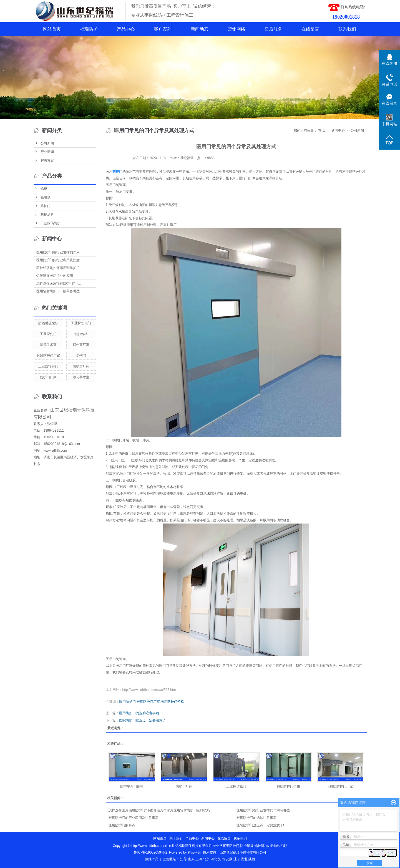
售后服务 (273, 29)
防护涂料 (47, 215)
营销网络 (237, 29)
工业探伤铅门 (81, 323)
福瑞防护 (89, 29)
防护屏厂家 (81, 366)
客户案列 (163, 29)
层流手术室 (48, 345)
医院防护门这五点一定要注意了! (143, 720)
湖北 (244, 859)
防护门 (46, 206)
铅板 (44, 189)
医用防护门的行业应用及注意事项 (134, 818)
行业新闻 (47, 152)
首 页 (322, 130)
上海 (199, 859)
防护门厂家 (48, 377)
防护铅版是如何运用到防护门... (59, 268)
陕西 (252, 859)
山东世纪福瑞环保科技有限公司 (243, 852)
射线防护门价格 (288, 786)
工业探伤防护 (51, 223)
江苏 (183, 859)
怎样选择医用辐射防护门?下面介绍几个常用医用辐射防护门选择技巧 (159, 810)
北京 (206, 859)
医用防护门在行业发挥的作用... (59, 252)
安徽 (229, 859)
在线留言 (310, 29)
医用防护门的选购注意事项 (139, 713)
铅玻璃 (46, 197)
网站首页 (52, 29)
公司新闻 (47, 143)
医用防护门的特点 (122, 825)
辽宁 (237, 859)
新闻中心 (338, 130)
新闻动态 (200, 29)
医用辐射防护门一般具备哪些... (59, 291)
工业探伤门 (48, 334)
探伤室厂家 (81, 345)
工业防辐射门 (48, 366)
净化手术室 (81, 377)
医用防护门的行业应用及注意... (59, 260)
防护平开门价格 (132, 786)
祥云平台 (194, 852)
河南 (222, 859)
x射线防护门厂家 (341, 786)
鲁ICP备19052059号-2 (150, 852)
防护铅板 (247, 846)
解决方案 (47, 160)
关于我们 (176, 838)
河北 (214, 859)
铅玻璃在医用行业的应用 (55, 276)
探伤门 (81, 356)
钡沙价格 (81, 334)
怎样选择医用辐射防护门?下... (59, 283)
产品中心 (126, 29)
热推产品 (152, 859)
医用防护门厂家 (148, 702)
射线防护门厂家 (48, 356)
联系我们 (347, 29)
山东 (191, 859)
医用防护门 (127, 702)
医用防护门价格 (172, 702)
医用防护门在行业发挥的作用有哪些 (263, 810)
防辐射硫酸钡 (48, 323)
